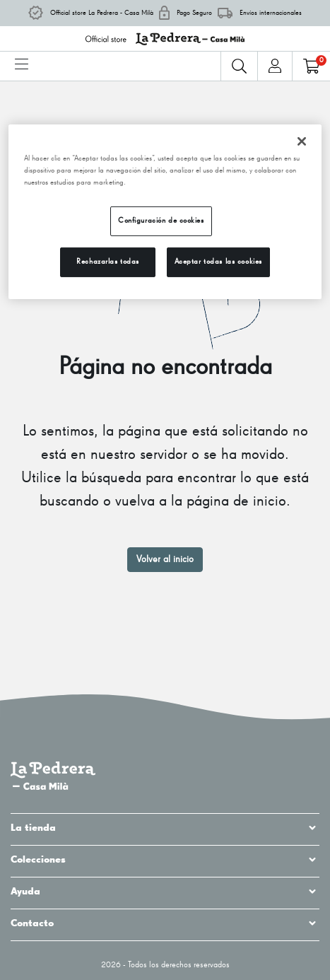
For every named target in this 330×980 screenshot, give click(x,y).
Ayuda (165, 892)
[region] (165, 212)
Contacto (165, 923)
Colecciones (165, 860)
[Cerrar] (302, 141)
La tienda (165, 828)
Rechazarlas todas (108, 262)
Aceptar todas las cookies (218, 262)
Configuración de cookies (161, 221)
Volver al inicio (165, 559)
